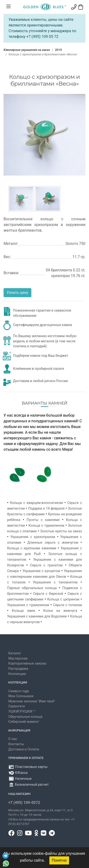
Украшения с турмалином (28, 605)
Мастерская (18, 659)
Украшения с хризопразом (33, 537)
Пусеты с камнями (43, 520)
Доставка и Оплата (24, 749)
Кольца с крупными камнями (32, 548)
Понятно (59, 860)
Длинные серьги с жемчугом (53, 543)
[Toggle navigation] (9, 7)
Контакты (16, 744)
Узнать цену (17, 293)
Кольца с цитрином (63, 599)
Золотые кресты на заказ (61, 531)
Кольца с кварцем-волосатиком (36, 503)
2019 (59, 50)
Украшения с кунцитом (41, 571)
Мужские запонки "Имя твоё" (32, 701)
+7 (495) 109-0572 (24, 803)
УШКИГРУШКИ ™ (22, 712)
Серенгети (17, 706)
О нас (13, 739)
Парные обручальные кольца (32, 588)
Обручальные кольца (25, 717)
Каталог (15, 653)
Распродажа (18, 669)
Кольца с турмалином (46, 526)
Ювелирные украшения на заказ (27, 50)
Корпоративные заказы (27, 663)
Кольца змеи (23, 611)
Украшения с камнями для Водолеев (37, 616)
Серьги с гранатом (46, 565)
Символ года (19, 691)
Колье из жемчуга (60, 611)
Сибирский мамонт (24, 722)
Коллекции (17, 674)
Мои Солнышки (21, 696)
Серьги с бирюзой (48, 594)
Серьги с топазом (67, 605)
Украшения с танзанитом (55, 582)
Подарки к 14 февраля (46, 509)
